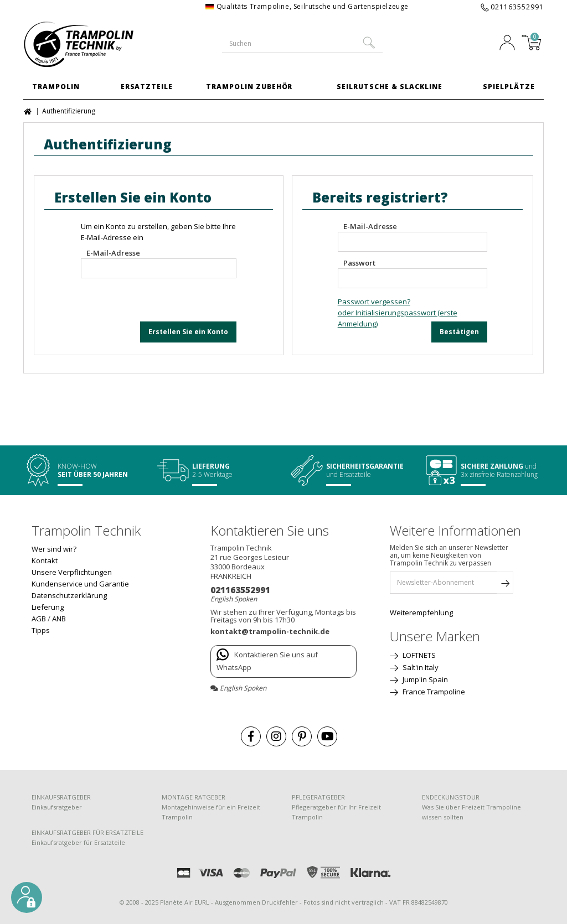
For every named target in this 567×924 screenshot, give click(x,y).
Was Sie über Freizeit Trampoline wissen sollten (471, 812)
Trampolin (56, 87)
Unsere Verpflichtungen (72, 572)
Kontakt (45, 560)
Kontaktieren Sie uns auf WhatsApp (267, 660)
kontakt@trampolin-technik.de (270, 631)
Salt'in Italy (420, 667)
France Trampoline (433, 692)
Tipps (41, 630)
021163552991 (517, 7)
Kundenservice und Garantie (80, 584)
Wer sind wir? (54, 549)
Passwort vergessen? (374, 302)
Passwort (359, 263)
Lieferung (48, 607)
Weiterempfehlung (421, 612)
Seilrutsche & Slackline (389, 87)
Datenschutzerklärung (69, 595)
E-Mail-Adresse (113, 253)
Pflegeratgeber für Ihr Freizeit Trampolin (336, 812)
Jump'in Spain (424, 679)
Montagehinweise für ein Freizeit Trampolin (211, 812)
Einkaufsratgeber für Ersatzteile (78, 842)
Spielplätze (509, 87)
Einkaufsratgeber (57, 807)
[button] (27, 897)
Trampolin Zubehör (249, 87)
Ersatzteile (147, 87)
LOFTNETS (418, 655)
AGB (39, 619)
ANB (59, 619)
